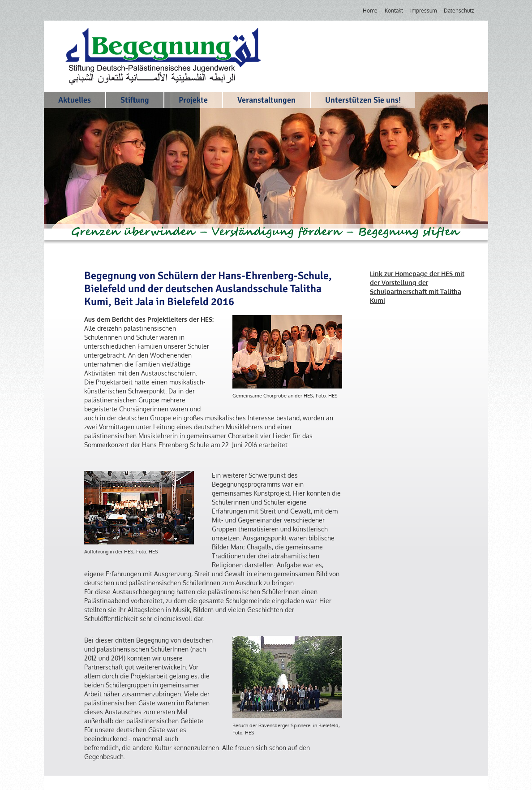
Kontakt (394, 11)
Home (370, 11)
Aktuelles (75, 100)
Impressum (423, 11)
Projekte (193, 100)
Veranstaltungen (266, 100)
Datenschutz (459, 11)
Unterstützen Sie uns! (363, 100)
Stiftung (135, 100)
